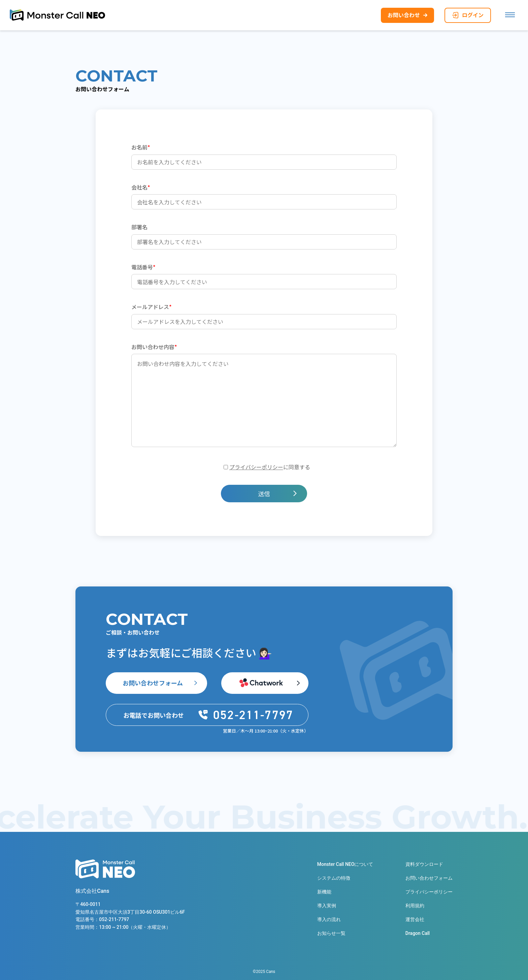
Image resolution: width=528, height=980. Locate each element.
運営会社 (415, 919)
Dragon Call (418, 933)
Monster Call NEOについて (345, 864)
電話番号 (143, 267)
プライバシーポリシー (256, 467)
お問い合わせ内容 (154, 347)
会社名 (141, 187)
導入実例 (327, 906)
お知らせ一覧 (331, 933)
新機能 (324, 892)
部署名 (139, 227)
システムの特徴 (334, 878)
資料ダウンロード (424, 864)
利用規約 (415, 906)
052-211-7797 (114, 920)
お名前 (141, 147)
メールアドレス (152, 307)
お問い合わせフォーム (153, 683)
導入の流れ (329, 919)
